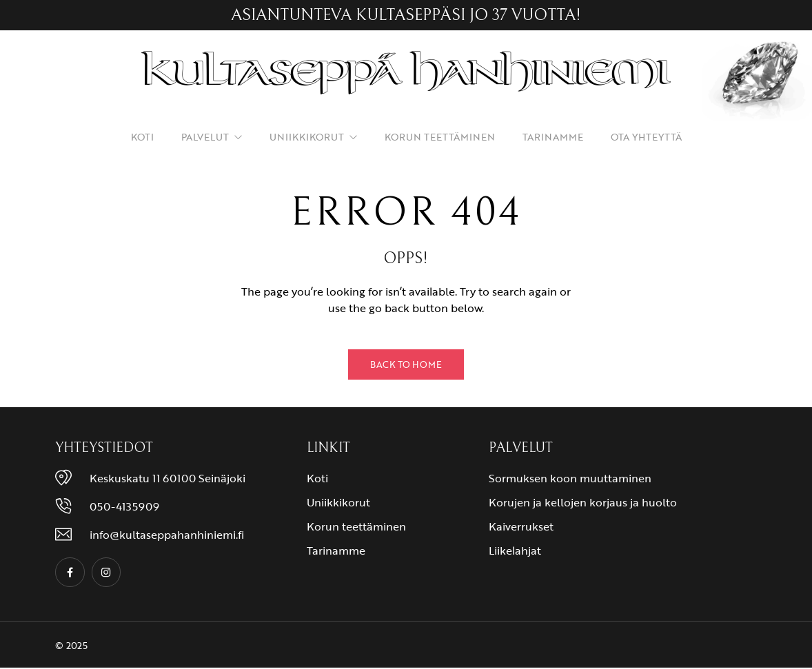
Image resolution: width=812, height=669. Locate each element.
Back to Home (406, 364)
